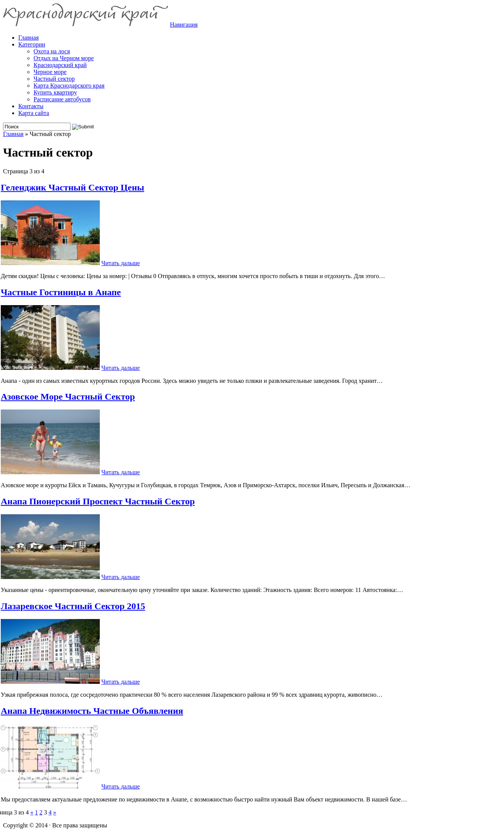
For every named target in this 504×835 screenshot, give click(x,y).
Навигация (184, 25)
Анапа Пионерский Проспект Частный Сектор (98, 501)
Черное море (50, 72)
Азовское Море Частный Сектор (68, 397)
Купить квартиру (55, 92)
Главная (13, 134)
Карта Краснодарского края (69, 86)
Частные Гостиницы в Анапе (61, 292)
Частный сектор (54, 79)
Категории (32, 44)
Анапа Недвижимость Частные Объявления (92, 711)
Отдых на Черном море (64, 58)
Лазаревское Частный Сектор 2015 (73, 606)
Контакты (31, 106)
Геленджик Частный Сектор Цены (73, 187)
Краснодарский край (60, 65)
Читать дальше (121, 263)
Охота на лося (52, 51)
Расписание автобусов (62, 99)
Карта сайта (34, 113)
